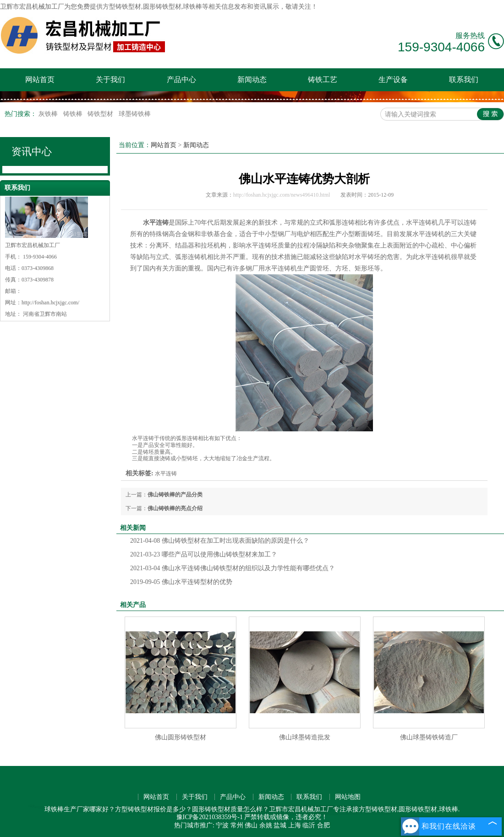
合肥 (323, 825)
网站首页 (40, 80)
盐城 (280, 825)
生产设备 (393, 80)
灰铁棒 (49, 114)
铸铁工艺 (323, 80)
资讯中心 (32, 151)
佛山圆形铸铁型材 (181, 737)
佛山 (251, 825)
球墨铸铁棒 (135, 114)
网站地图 (348, 797)
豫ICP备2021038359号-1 (210, 817)
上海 (295, 825)
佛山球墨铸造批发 (305, 737)
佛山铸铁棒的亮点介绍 (175, 508)
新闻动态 (252, 80)
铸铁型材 (101, 114)
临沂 (309, 825)
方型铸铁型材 (122, 7)
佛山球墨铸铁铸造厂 (429, 737)
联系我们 (464, 80)
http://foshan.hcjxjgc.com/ (50, 303)
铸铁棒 (74, 114)
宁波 (222, 825)
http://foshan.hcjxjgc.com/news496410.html (282, 195)
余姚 (266, 825)
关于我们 (110, 80)
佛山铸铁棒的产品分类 (175, 495)
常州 (237, 825)
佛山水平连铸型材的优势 (181, 582)
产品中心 (181, 80)
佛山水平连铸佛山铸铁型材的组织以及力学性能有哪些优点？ (233, 568)
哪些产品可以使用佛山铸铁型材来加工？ (204, 554)
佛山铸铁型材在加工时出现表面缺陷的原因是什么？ (220, 541)
